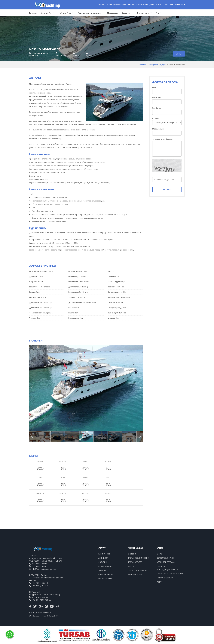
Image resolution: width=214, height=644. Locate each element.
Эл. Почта (157, 108)
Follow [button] (180, 5)
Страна (156, 118)
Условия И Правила (166, 562)
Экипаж (131, 566)
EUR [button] (158, 5)
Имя (154, 87)
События (102, 562)
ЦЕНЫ (179, 54)
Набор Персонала (165, 578)
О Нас (160, 554)
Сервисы (127, 13)
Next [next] (140, 389)
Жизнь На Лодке (135, 574)
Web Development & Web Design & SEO (44, 616)
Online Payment (105, 579)
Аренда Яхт (48, 13)
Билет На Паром (105, 574)
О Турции (132, 554)
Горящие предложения (90, 13)
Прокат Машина (106, 566)
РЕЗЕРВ (167, 189)
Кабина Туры (66, 13)
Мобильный (158, 129)
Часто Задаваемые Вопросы (170, 574)
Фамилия (157, 98)
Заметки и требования (163, 139)
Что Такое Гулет (135, 562)
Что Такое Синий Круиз (138, 558)
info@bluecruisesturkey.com (44, 569)
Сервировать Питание (138, 570)
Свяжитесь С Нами (165, 558)
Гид (159, 13)
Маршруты (112, 13)
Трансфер (103, 570)
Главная (33, 13)
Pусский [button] (168, 5)
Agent (160, 582)
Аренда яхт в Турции (157, 65)
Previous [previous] (32, 389)
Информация (144, 13)
